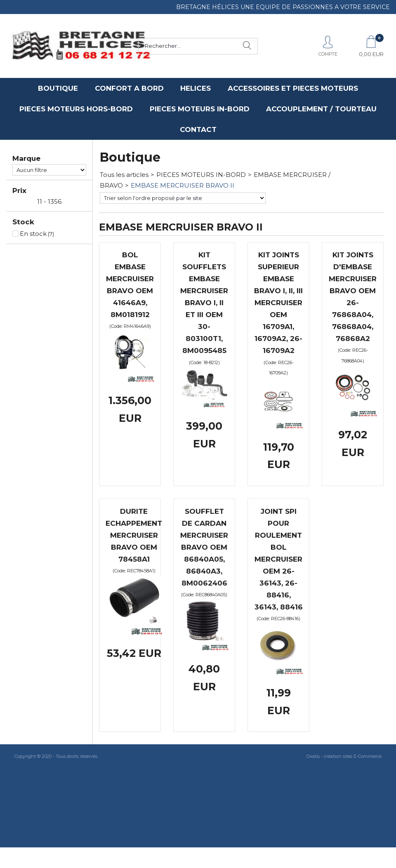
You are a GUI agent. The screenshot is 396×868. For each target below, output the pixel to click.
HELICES (196, 88)
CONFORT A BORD (129, 88)
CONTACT (198, 129)
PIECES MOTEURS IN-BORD (200, 109)
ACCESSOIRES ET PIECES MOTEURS (293, 88)
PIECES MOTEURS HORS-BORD (76, 109)
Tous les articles (124, 175)
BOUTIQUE (58, 88)
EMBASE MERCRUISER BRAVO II (183, 185)
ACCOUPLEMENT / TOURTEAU (321, 109)
